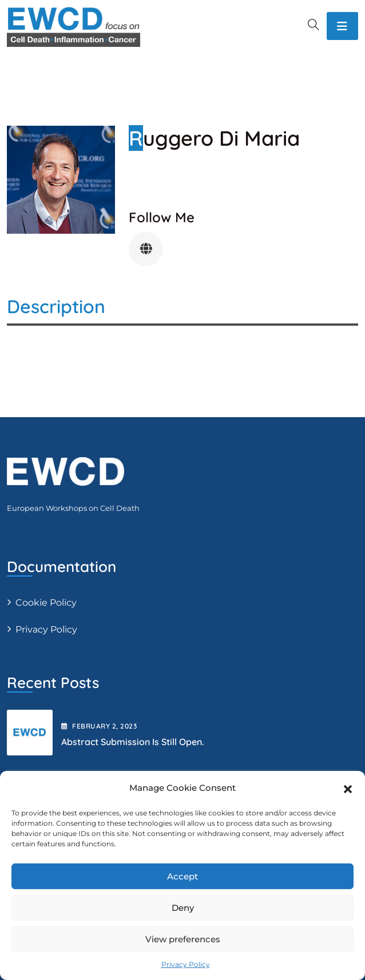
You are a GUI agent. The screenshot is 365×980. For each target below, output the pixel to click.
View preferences (183, 939)
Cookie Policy (46, 603)
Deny (183, 908)
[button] (348, 788)
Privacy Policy (186, 964)
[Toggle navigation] (342, 26)
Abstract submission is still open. (133, 742)
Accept (182, 876)
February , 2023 (99, 726)
